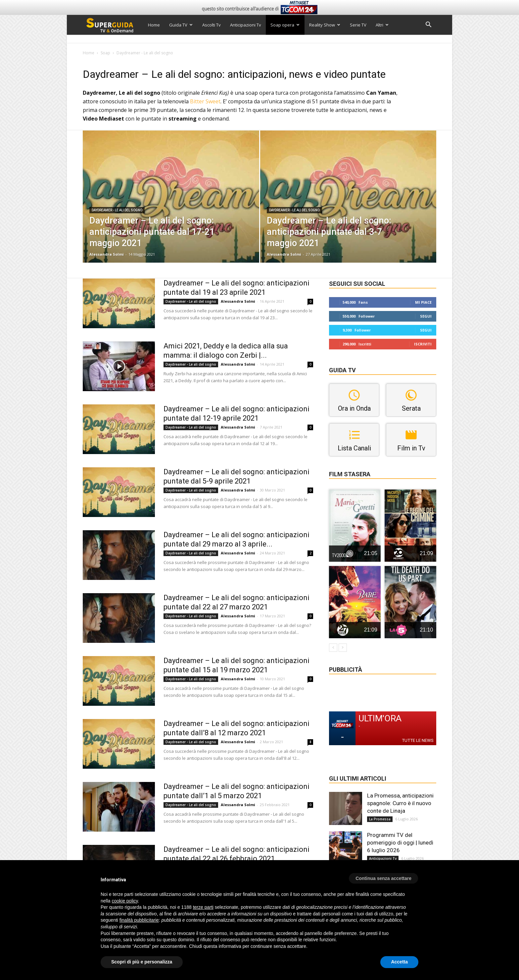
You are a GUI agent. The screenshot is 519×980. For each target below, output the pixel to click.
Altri (382, 25)
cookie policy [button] (125, 901)
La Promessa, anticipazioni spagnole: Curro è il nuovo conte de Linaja (400, 803)
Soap (105, 53)
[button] (428, 25)
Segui (426, 316)
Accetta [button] (399, 962)
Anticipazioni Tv (246, 25)
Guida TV (181, 25)
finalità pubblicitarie (139, 920)
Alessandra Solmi (107, 254)
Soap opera (285, 25)
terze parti (203, 907)
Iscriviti (423, 344)
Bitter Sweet (205, 101)
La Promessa (380, 819)
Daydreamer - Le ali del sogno (117, 210)
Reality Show (325, 25)
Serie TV (358, 25)
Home (154, 25)
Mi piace (423, 302)
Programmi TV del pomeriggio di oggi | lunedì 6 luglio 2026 (400, 843)
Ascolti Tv (212, 25)
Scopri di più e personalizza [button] (142, 962)
